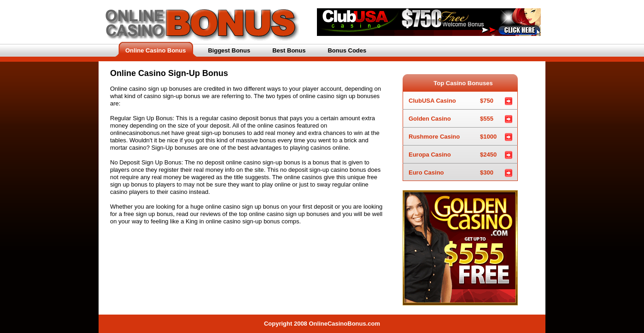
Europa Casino (453, 152)
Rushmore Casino (453, 134)
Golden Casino (451, 116)
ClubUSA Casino (451, 98)
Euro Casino (451, 170)
